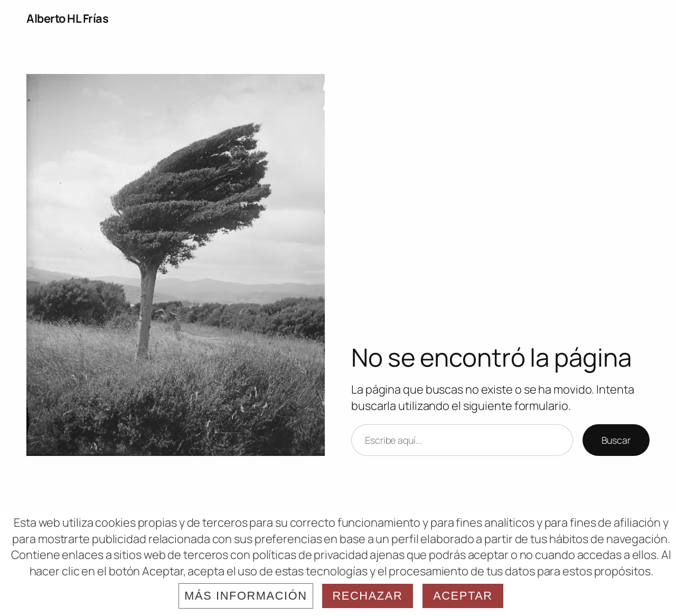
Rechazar (368, 596)
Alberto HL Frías (67, 18)
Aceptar (463, 596)
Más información (246, 596)
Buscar (616, 440)
